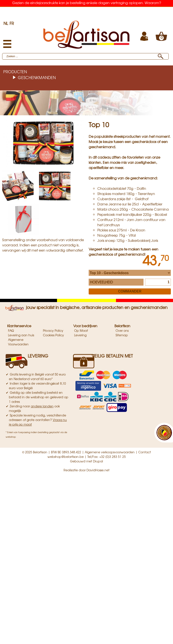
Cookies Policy (53, 335)
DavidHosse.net (98, 470)
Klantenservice (19, 326)
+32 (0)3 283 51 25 (113, 457)
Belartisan (122, 326)
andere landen (42, 406)
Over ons (122, 330)
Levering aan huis (21, 335)
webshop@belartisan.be (66, 457)
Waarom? (153, 3)
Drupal (98, 461)
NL (6, 23)
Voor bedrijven (85, 326)
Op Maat (81, 330)
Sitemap (122, 335)
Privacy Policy (53, 330)
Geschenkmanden (37, 77)
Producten (15, 72)
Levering (80, 335)
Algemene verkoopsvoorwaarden (110, 452)
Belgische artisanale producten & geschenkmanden (87, 10)
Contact (145, 452)
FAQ (11, 330)
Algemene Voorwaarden (18, 342)
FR (12, 23)
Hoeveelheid (101, 282)
